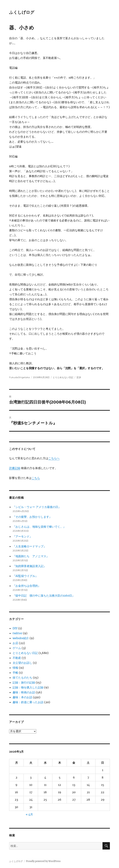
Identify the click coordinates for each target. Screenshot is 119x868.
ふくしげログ (22, 12)
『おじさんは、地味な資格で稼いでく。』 (39, 527)
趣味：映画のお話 (24, 692)
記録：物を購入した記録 (28, 687)
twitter (17, 633)
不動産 (17, 658)
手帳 (15, 673)
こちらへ (54, 458)
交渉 (79, 377)
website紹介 (21, 638)
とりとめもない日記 (63, 377)
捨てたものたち (22, 678)
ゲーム (17, 648)
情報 (15, 668)
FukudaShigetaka (19, 377)
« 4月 (29, 814)
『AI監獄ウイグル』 (25, 576)
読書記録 (15, 468)
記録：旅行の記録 (24, 682)
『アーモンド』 (22, 536)
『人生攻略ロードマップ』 (29, 546)
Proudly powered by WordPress (43, 861)
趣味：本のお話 (22, 697)
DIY (15, 628)
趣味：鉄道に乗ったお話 (28, 702)
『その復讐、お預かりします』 (32, 517)
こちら (36, 478)
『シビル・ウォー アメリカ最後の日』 (37, 507)
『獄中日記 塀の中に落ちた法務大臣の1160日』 (44, 596)
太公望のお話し (22, 663)
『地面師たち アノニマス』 (31, 556)
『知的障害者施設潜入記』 (29, 566)
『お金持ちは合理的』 (27, 586)
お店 (15, 643)
